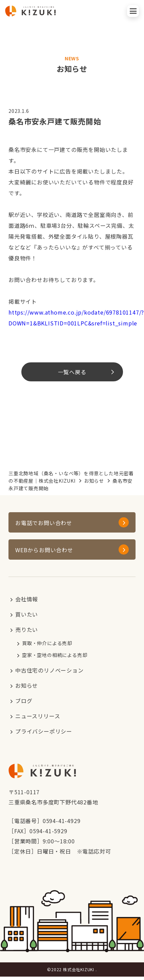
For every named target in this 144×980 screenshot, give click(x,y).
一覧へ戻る (72, 372)
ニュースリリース (38, 716)
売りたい (27, 629)
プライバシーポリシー (44, 731)
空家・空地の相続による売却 (55, 655)
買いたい (27, 614)
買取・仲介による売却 (47, 643)
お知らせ (94, 481)
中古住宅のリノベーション (49, 670)
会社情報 (27, 599)
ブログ (24, 701)
